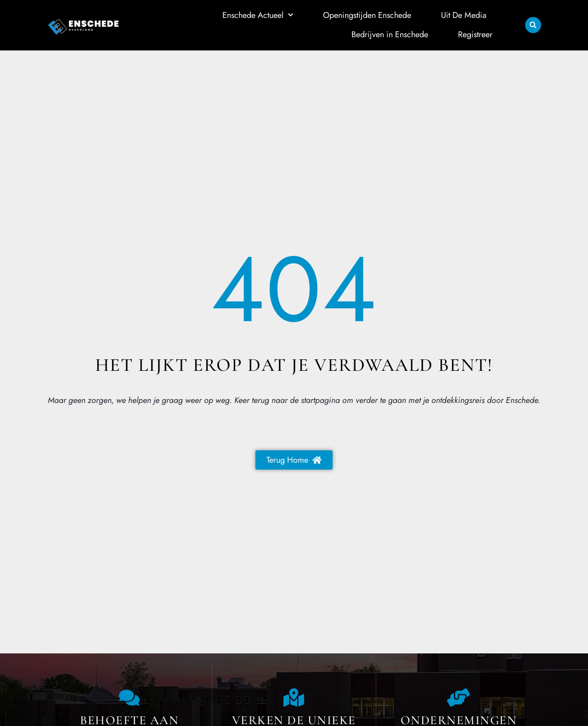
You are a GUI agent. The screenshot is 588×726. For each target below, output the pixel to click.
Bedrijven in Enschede (390, 34)
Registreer (475, 34)
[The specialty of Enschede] (294, 698)
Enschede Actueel (258, 15)
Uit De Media (464, 15)
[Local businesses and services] (458, 698)
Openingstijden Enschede (367, 15)
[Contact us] (130, 698)
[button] (533, 25)
